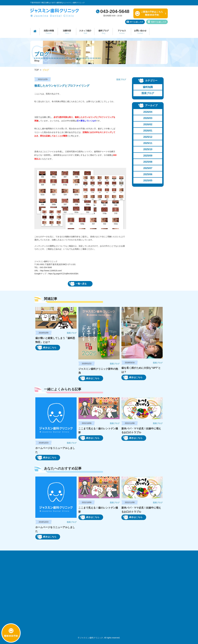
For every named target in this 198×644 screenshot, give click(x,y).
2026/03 (148, 118)
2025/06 (148, 174)
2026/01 (148, 131)
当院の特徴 (49, 32)
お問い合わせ (140, 32)
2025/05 (148, 181)
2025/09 (148, 156)
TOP (37, 70)
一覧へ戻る (78, 284)
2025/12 (148, 137)
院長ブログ (148, 93)
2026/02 (148, 124)
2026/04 (148, 112)
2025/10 (148, 149)
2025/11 (148, 143)
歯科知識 (148, 87)
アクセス (122, 32)
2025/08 (148, 162)
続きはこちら (47, 348)
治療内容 (67, 32)
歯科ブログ (104, 32)
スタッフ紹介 (85, 32)
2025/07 (148, 168)
